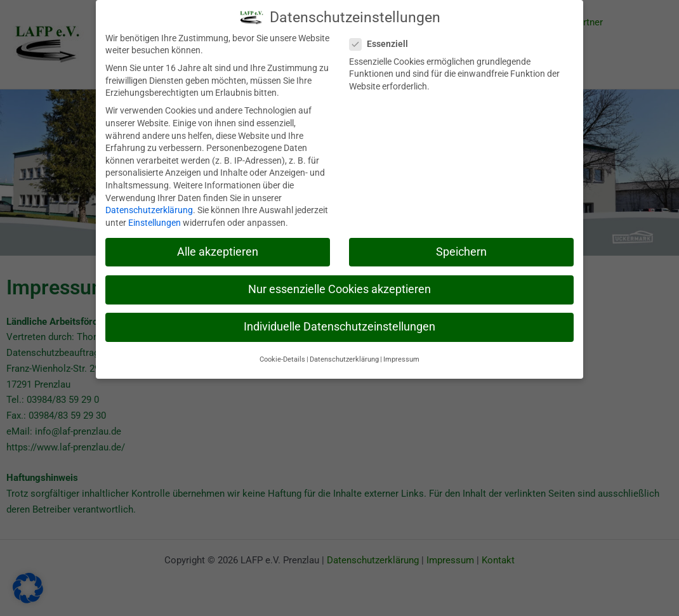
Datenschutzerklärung (149, 208)
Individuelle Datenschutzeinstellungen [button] (339, 325)
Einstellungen (155, 220)
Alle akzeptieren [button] (218, 249)
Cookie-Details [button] (282, 357)
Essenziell (383, 42)
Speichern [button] (461, 249)
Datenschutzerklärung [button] (344, 357)
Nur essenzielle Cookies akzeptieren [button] (339, 287)
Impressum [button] (401, 357)
